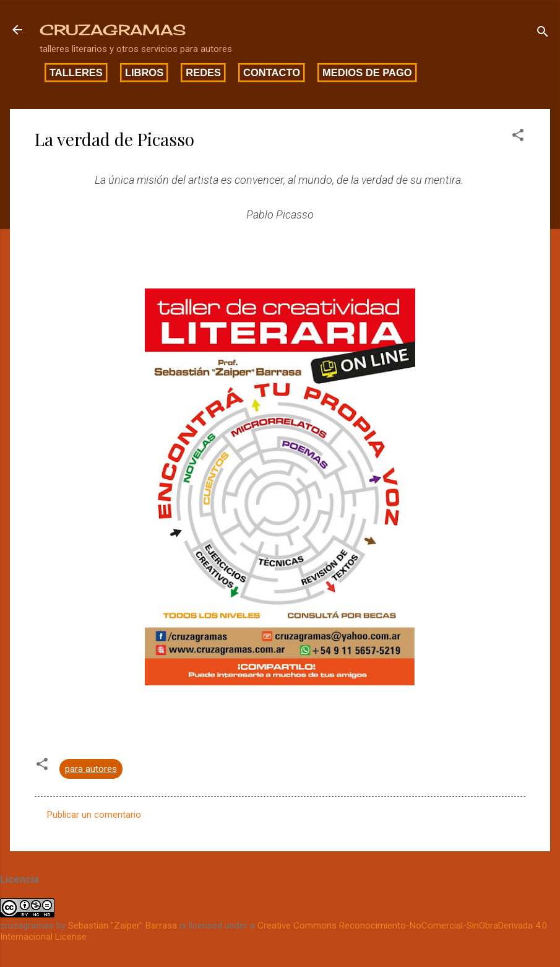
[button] (518, 137)
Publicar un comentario (94, 815)
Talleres (76, 72)
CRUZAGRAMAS (113, 30)
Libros (144, 72)
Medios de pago (367, 72)
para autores (91, 769)
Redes (203, 72)
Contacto (272, 72)
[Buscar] (543, 34)
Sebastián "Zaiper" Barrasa (123, 926)
